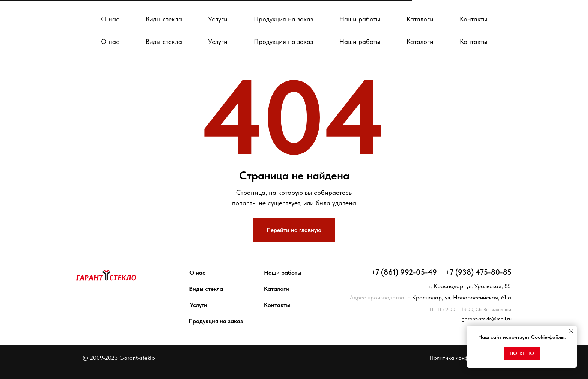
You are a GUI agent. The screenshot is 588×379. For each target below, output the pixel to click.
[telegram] (304, 15)
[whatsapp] (321, 15)
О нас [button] (110, 41)
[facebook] (337, 15)
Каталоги (420, 41)
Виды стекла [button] (164, 41)
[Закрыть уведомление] (571, 331)
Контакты (473, 41)
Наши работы (360, 41)
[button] (541, 15)
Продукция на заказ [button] (283, 41)
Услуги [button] (218, 41)
